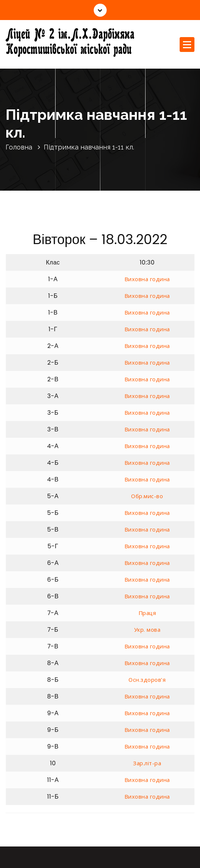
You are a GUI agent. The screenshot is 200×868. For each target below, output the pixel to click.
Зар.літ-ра (147, 763)
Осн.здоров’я (147, 680)
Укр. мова (147, 629)
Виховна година (147, 279)
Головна (19, 147)
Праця (147, 613)
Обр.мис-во (147, 496)
